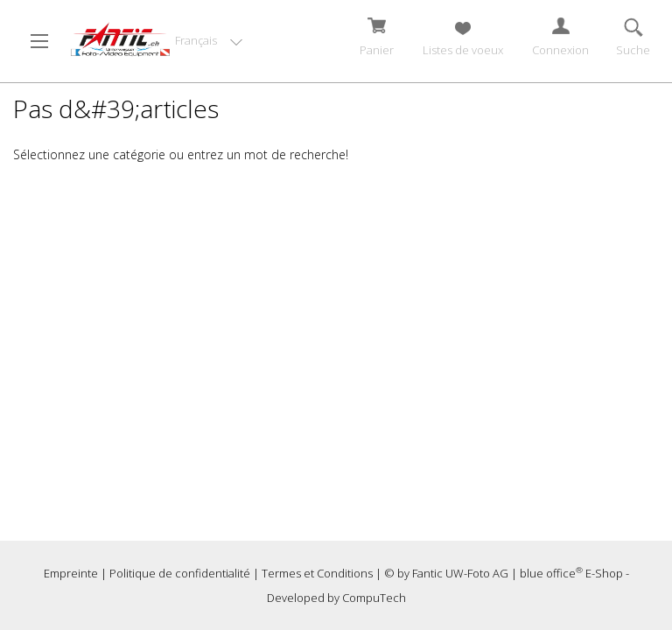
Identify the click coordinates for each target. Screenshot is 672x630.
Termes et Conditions (317, 573)
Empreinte (71, 573)
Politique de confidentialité (180, 573)
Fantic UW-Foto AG (460, 573)
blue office (551, 573)
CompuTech (374, 598)
